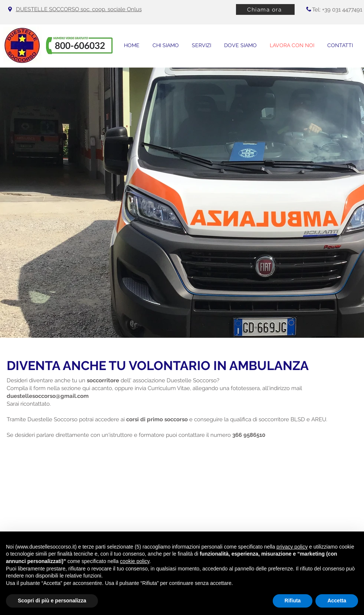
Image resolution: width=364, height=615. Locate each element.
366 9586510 (249, 435)
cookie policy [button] (135, 561)
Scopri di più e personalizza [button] (52, 601)
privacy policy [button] (292, 547)
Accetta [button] (337, 601)
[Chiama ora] (265, 9)
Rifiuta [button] (293, 601)
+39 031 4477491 (342, 10)
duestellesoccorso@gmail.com (48, 396)
